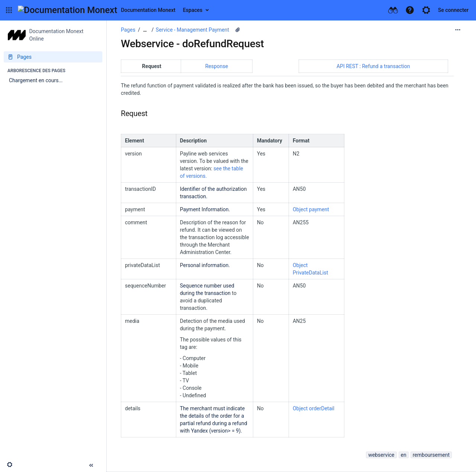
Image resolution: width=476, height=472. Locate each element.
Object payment (311, 209)
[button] (9, 10)
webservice (381, 455)
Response (217, 66)
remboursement (431, 455)
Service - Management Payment (192, 30)
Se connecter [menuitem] (453, 10)
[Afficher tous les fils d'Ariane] (145, 30)
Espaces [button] (193, 10)
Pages (128, 30)
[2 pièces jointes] (238, 30)
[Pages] (53, 57)
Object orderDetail (313, 408)
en (404, 455)
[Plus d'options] (458, 30)
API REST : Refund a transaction (373, 66)
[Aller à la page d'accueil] (97, 10)
